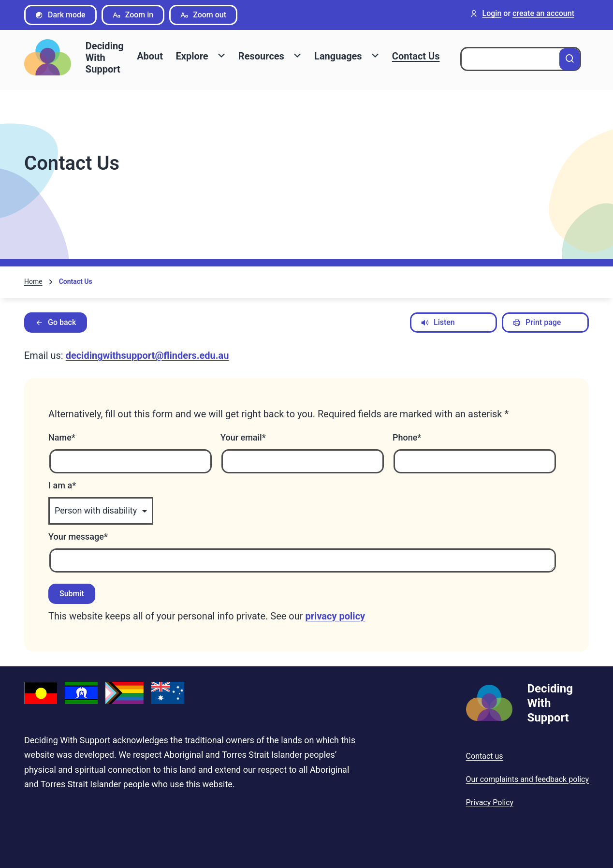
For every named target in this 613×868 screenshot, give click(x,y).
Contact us (485, 756)
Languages (338, 56)
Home (33, 281)
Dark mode (60, 15)
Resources (261, 56)
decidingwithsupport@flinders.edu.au (147, 355)
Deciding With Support (105, 58)
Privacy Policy (490, 802)
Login (492, 14)
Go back (56, 322)
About (150, 56)
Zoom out (203, 15)
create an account (543, 14)
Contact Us (416, 56)
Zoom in (133, 15)
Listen (438, 322)
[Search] (569, 59)
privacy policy (336, 616)
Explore (192, 56)
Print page (537, 322)
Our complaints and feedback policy (527, 779)
